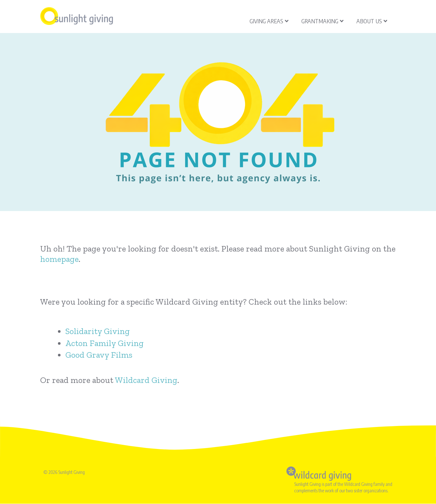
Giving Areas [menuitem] (269, 21)
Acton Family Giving (105, 343)
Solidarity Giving (98, 331)
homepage (59, 259)
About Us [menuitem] (372, 21)
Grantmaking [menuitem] (322, 21)
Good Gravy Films (99, 355)
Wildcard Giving (146, 380)
